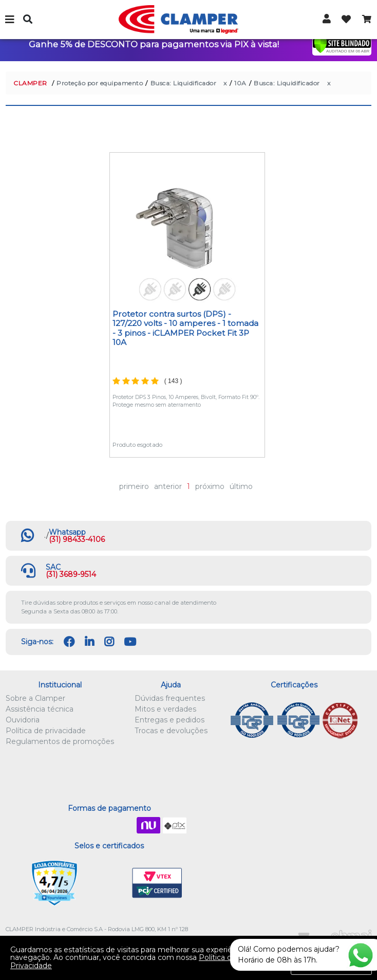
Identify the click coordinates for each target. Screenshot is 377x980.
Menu (10, 20)
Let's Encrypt (107, 883)
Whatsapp (67, 532)
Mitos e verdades (165, 709)
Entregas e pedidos (169, 720)
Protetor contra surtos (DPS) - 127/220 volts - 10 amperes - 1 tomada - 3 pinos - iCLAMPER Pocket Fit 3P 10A (185, 328)
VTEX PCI (157, 883)
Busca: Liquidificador (184, 83)
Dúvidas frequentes (170, 698)
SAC (53, 567)
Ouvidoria (23, 720)
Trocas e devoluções (171, 731)
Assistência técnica (40, 709)
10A (240, 83)
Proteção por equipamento (100, 83)
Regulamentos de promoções (60, 741)
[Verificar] (342, 45)
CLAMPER (30, 83)
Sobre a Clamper (35, 698)
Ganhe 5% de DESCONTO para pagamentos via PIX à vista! (154, 44)
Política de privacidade (46, 731)
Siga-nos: (37, 642)
